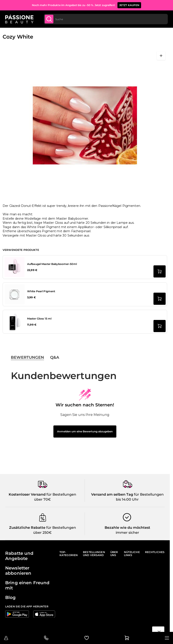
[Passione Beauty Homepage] (19, 19)
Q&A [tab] (55, 357)
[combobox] (106, 19)
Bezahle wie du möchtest (127, 528)
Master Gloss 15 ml (39, 319)
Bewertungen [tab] (27, 357)
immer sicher (127, 533)
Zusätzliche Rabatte (27, 528)
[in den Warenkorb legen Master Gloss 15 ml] (160, 326)
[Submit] (49, 19)
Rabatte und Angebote (19, 556)
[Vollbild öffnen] (161, 56)
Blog (11, 597)
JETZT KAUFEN (129, 5)
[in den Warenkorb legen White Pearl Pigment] (160, 299)
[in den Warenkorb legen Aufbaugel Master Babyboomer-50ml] (160, 271)
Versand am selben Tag (112, 494)
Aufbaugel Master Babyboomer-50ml (52, 264)
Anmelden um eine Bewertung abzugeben (85, 431)
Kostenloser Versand (27, 494)
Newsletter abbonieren (18, 571)
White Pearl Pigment (41, 291)
